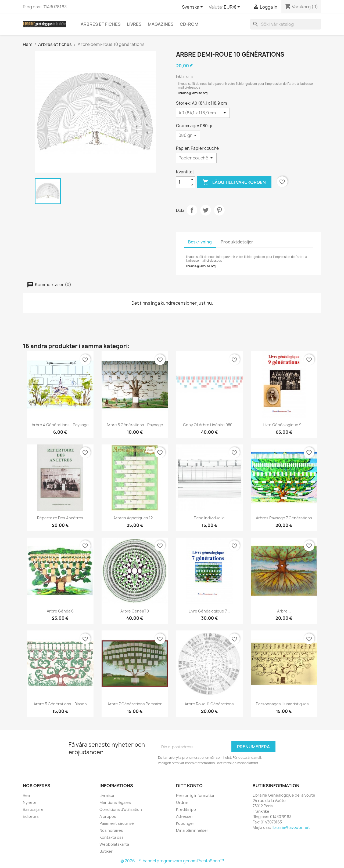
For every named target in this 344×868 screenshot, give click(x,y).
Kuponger (185, 823)
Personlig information (196, 795)
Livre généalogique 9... (284, 425)
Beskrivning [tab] (200, 242)
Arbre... (284, 611)
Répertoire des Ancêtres (60, 518)
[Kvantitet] (182, 182)
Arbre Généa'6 (60, 611)
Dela (192, 210)
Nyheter (31, 802)
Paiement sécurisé (117, 823)
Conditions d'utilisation (121, 809)
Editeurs (31, 816)
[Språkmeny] (193, 7)
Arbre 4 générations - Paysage (60, 425)
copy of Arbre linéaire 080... (209, 425)
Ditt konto (189, 786)
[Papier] (196, 158)
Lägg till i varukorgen (234, 182)
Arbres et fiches (101, 24)
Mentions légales (115, 802)
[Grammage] (188, 135)
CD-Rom (189, 24)
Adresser (185, 816)
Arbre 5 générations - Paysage (135, 425)
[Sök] (286, 24)
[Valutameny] (233, 7)
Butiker (106, 851)
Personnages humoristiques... (284, 704)
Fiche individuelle (209, 518)
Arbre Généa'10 (135, 611)
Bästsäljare (33, 809)
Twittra (206, 210)
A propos (108, 816)
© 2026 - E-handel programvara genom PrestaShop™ (172, 861)
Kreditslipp (186, 809)
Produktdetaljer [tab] (237, 242)
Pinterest (219, 210)
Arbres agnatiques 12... (135, 518)
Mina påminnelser (192, 830)
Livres (134, 24)
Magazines (161, 24)
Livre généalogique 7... (209, 611)
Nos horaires (111, 830)
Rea (26, 795)
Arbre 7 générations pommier (135, 704)
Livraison (107, 795)
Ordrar (182, 802)
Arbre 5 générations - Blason (60, 704)
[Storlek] (203, 113)
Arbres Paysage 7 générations (284, 518)
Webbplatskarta (114, 844)
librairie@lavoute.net (291, 827)
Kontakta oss (112, 837)
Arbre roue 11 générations (209, 704)
